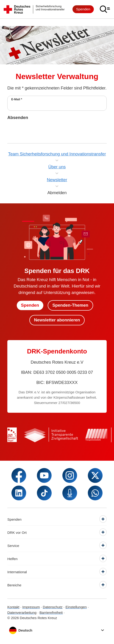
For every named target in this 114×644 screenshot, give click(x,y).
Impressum (31, 607)
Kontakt (13, 607)
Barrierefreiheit (51, 613)
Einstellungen (76, 607)
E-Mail (17, 99)
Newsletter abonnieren (57, 320)
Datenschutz (53, 607)
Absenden (18, 117)
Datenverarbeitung (22, 613)
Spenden (83, 9)
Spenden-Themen (70, 305)
